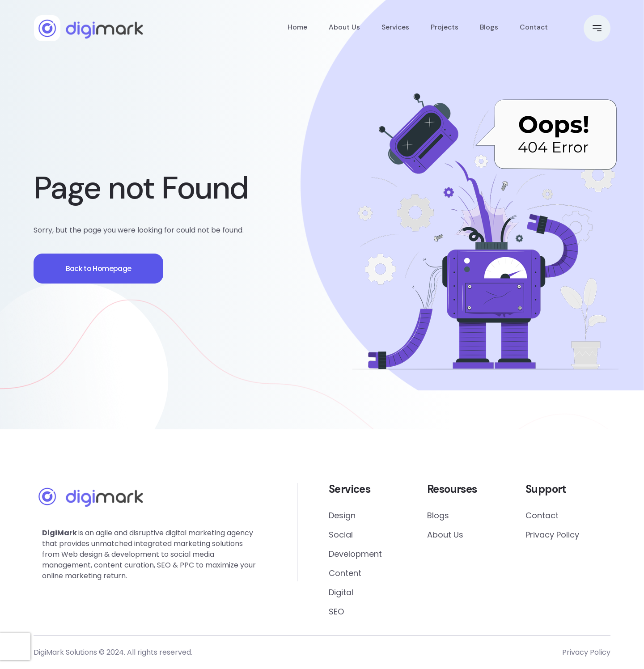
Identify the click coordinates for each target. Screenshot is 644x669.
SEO (336, 612)
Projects (443, 29)
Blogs (488, 29)
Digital (341, 592)
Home (294, 29)
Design (342, 515)
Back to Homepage (103, 269)
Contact (533, 29)
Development (355, 554)
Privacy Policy (552, 535)
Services (393, 29)
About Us (341, 29)
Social (341, 535)
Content (345, 573)
